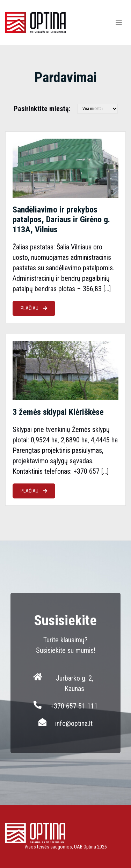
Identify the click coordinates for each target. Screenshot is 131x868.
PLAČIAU (34, 308)
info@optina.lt (74, 723)
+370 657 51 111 (74, 706)
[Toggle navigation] (119, 22)
